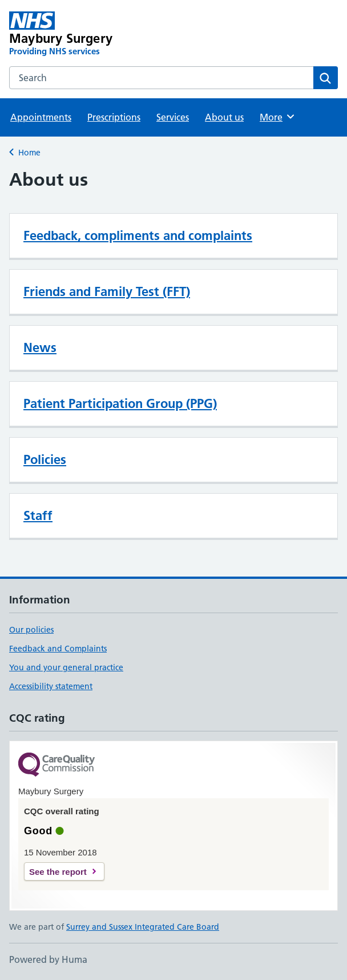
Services (173, 117)
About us (224, 117)
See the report (58, 872)
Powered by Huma (48, 959)
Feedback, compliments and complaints (138, 235)
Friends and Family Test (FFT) (107, 291)
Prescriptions (114, 117)
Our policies (31, 630)
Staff (38, 515)
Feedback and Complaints (58, 649)
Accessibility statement (51, 686)
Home (29, 153)
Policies (45, 459)
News (40, 347)
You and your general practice (66, 667)
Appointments (41, 117)
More (278, 117)
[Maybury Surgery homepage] (108, 34)
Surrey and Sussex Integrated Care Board (143, 927)
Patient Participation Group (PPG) (120, 403)
